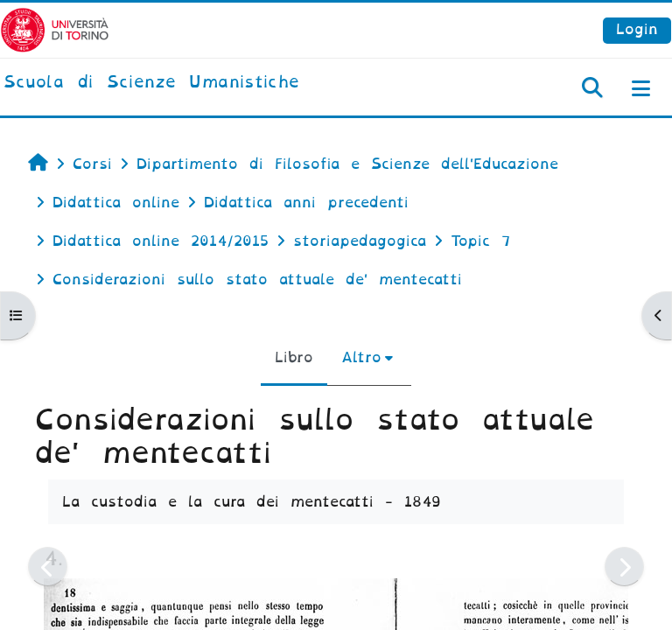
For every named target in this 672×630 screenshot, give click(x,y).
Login (637, 29)
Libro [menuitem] (294, 357)
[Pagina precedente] (48, 567)
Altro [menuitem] (361, 357)
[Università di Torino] (55, 29)
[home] (151, 83)
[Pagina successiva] (624, 567)
